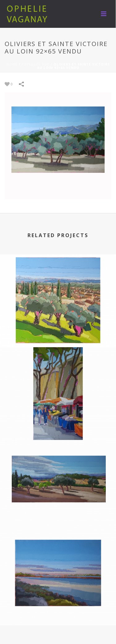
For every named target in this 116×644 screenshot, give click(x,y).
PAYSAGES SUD (36, 64)
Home (12, 64)
